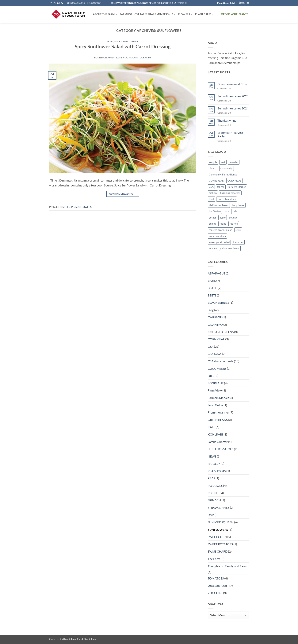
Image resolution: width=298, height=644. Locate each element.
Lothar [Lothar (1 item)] (212, 218)
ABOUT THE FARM (105, 14)
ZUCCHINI (215, 593)
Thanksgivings (227, 120)
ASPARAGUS (216, 273)
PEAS (211, 478)
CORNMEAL (216, 339)
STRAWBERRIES (219, 508)
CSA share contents (221, 361)
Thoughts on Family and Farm (227, 566)
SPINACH (214, 500)
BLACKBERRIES (218, 302)
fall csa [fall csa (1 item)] (221, 187)
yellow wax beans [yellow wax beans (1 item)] (230, 248)
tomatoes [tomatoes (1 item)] (238, 242)
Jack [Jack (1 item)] (227, 211)
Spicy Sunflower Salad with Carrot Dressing (123, 46)
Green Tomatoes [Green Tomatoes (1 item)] (227, 199)
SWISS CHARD (218, 551)
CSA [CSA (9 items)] (211, 187)
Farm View (215, 390)
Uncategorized (217, 585)
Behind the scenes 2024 (233, 108)
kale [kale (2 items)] (235, 211)
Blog (110, 41)
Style (211, 515)
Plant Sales (204, 14)
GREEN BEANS (218, 420)
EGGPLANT (216, 383)
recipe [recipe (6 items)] (223, 224)
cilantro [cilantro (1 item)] (213, 168)
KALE (211, 427)
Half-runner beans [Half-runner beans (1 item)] (219, 205)
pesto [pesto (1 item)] (223, 218)
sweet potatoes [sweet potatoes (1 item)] (217, 236)
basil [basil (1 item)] (223, 162)
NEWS (212, 456)
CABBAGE (215, 317)
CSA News (215, 354)
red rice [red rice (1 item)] (234, 224)
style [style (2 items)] (238, 230)
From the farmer (218, 412)
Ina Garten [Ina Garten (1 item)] (215, 211)
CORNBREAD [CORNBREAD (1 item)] (216, 181)
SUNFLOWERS (130, 41)
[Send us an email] (58, 3)
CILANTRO (215, 324)
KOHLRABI (215, 434)
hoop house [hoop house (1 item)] (238, 205)
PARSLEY (214, 464)
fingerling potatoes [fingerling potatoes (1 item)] (230, 193)
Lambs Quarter (218, 442)
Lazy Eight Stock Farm (138, 58)
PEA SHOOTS (217, 471)
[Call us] (62, 3)
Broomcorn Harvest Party (230, 134)
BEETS (212, 295)
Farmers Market (218, 398)
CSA (211, 346)
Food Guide (215, 405)
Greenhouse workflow (232, 84)
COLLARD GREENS (221, 332)
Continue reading (123, 194)
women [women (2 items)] (213, 248)
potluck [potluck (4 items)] (233, 218)
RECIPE (118, 41)
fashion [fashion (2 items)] (213, 193)
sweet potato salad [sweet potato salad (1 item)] (219, 242)
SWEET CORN (217, 537)
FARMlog (126, 14)
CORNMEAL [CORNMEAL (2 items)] (234, 181)
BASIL (212, 280)
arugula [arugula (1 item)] (213, 162)
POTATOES (215, 486)
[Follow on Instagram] (55, 3)
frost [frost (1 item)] (211, 199)
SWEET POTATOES (220, 544)
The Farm (214, 559)
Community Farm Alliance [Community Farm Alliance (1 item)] (223, 175)
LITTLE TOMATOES (221, 449)
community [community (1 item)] (227, 168)
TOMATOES (216, 578)
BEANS (212, 288)
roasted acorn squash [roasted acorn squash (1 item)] (220, 230)
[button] (244, 3)
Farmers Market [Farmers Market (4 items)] (237, 187)
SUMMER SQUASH (221, 522)
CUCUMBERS (217, 368)
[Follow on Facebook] (51, 3)
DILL (211, 376)
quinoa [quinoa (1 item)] (212, 224)
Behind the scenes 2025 (233, 96)
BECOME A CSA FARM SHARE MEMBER (84, 3)
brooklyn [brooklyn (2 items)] (234, 162)
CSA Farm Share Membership (155, 14)
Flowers (185, 14)
